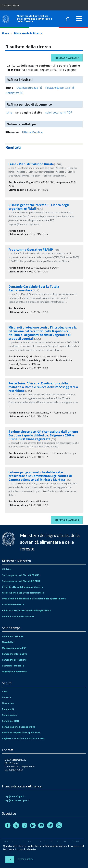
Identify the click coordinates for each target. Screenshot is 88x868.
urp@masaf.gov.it (15, 796)
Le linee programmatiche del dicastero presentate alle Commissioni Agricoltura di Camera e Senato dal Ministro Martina (40, 476)
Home (6, 33)
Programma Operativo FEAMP (31, 249)
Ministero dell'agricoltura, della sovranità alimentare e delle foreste (34, 19)
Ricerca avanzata (67, 58)
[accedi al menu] (79, 18)
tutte (9, 112)
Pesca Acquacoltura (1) (60, 88)
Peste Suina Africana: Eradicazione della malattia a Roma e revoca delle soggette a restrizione (43, 387)
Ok (10, 859)
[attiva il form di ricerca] (67, 19)
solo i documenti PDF (59, 112)
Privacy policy (25, 859)
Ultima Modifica (32, 132)
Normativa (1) (14, 93)
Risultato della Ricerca (28, 33)
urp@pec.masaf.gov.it (17, 800)
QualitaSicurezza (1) (29, 88)
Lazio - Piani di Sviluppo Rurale (31, 164)
